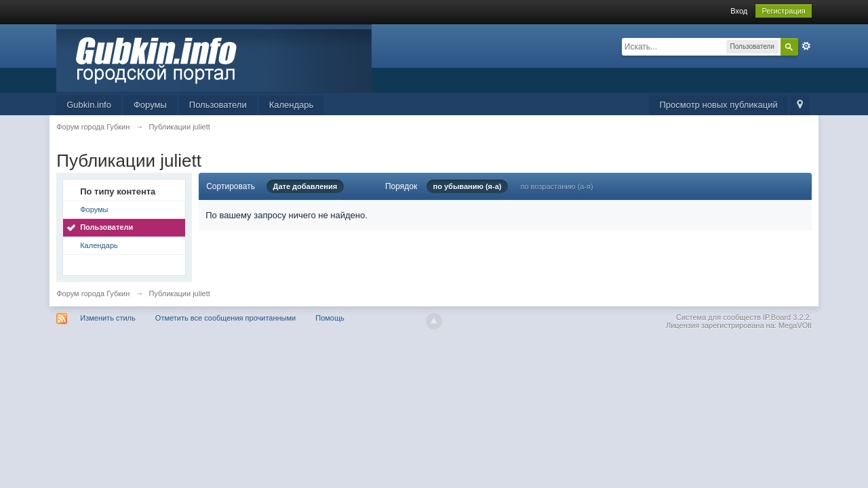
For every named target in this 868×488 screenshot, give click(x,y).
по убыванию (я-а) (468, 186)
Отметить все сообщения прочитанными (225, 318)
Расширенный (806, 46)
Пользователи (218, 105)
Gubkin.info (89, 105)
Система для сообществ (718, 317)
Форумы (150, 105)
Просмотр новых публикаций (718, 105)
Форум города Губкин (93, 293)
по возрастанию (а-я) (556, 186)
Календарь (292, 105)
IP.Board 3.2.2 (786, 317)
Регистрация (783, 11)
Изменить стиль (108, 318)
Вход (739, 11)
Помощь (330, 318)
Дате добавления (305, 186)
